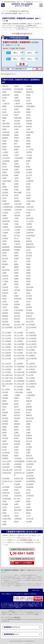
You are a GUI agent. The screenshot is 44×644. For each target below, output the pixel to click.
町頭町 (4, 447)
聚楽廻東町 (18, 247)
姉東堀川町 (6, 95)
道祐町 (4, 299)
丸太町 (16, 453)
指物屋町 (17, 201)
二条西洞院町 (31, 395)
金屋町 (28, 147)
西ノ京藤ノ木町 (7, 378)
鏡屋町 (16, 141)
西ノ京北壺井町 (31, 338)
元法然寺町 (18, 496)
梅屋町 (28, 112)
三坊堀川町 (18, 210)
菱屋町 (16, 421)
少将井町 (5, 238)
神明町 (4, 244)
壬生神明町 (30, 464)
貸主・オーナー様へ (18, 611)
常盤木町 (5, 293)
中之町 (28, 302)
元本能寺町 (30, 496)
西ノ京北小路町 (19, 338)
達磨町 (16, 279)
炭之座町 (29, 253)
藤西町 (4, 430)
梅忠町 (4, 112)
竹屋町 (28, 261)
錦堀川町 (29, 316)
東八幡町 (5, 421)
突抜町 (28, 281)
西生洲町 (29, 310)
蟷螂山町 (29, 290)
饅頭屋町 (5, 456)
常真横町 (17, 250)
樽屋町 (16, 273)
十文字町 (17, 244)
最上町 (28, 493)
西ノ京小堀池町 (31, 341)
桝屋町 (28, 444)
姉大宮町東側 (19, 89)
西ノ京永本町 (7, 364)
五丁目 (28, 192)
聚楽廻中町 (30, 244)
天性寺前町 (30, 287)
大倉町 (28, 129)
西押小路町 (30, 313)
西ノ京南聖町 (19, 364)
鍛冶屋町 (17, 147)
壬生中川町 (18, 470)
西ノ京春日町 (31, 333)
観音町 (28, 167)
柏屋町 (28, 144)
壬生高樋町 (18, 467)
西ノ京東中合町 (7, 375)
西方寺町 (5, 195)
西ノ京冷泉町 (19, 389)
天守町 (16, 287)
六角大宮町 (30, 519)
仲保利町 (17, 304)
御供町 (28, 138)
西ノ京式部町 (19, 347)
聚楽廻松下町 (31, 247)
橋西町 (4, 401)
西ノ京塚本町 (7, 353)
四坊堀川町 (6, 221)
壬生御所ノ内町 (31, 461)
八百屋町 (17, 501)
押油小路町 (30, 132)
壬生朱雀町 (18, 464)
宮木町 (16, 490)
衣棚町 (28, 190)
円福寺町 (29, 124)
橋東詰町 (29, 401)
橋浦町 (16, 398)
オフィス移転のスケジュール (15, 613)
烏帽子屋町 (6, 124)
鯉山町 (28, 187)
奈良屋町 (29, 307)
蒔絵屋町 (17, 444)
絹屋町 (16, 175)
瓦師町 (16, 164)
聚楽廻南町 (6, 250)
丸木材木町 (6, 453)
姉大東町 (29, 89)
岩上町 (4, 109)
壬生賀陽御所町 (19, 461)
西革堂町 (17, 319)
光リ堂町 (17, 410)
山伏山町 (17, 507)
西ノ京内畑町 (31, 325)
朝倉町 (16, 86)
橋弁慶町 (5, 404)
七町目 (4, 307)
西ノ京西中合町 (31, 367)
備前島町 (17, 424)
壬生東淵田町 (31, 481)
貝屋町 (4, 141)
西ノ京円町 (18, 327)
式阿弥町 (17, 215)
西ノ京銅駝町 (31, 356)
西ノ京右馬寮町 (7, 327)
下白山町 (29, 227)
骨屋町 (4, 441)
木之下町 (29, 175)
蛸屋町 (16, 264)
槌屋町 (16, 284)
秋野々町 (5, 86)
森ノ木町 (17, 499)
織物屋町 (5, 138)
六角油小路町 (7, 519)
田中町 (16, 270)
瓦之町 (4, 167)
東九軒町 (17, 415)
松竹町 (28, 238)
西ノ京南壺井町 (31, 384)
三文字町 (17, 213)
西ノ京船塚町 (19, 378)
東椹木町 (29, 415)
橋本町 (16, 404)
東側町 (4, 415)
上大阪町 (5, 152)
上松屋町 (29, 158)
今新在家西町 (19, 106)
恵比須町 (17, 121)
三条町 (28, 204)
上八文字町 (6, 158)
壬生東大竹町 (19, 478)
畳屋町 (28, 264)
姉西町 (4, 92)
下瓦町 (16, 224)
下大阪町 (5, 224)
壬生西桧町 (30, 473)
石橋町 (16, 98)
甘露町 (16, 170)
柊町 (4, 410)
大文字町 (5, 279)
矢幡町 (4, 510)
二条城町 (5, 395)
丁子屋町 (5, 281)
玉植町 (28, 270)
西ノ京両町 (6, 389)
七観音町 (5, 218)
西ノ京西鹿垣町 (19, 367)
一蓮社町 (17, 103)
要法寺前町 (18, 510)
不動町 (28, 430)
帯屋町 (28, 135)
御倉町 (16, 456)
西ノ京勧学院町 (31, 335)
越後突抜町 (18, 118)
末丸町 (28, 250)
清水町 (16, 221)
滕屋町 (28, 279)
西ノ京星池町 (7, 381)
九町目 (16, 178)
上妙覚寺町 (6, 161)
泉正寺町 (5, 258)
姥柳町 (28, 109)
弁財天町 (5, 438)
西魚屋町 (5, 313)
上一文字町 (30, 149)
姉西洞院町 (18, 92)
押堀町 (16, 135)
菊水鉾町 (29, 170)
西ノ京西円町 (31, 364)
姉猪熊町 (29, 86)
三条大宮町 (18, 204)
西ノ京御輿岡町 (19, 381)
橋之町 (16, 401)
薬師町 (28, 501)
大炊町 (16, 129)
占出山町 (5, 115)
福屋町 (4, 427)
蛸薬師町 (5, 264)
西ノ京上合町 (7, 335)
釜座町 (16, 149)
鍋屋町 (16, 307)
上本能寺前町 (19, 158)
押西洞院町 (6, 135)
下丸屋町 (12, 48)
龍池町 (28, 267)
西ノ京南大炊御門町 (7, 385)
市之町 (28, 101)
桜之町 (16, 198)
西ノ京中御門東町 (31, 360)
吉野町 (4, 513)
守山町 (28, 499)
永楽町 (28, 115)
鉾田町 (16, 438)
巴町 (16, 293)
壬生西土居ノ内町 (19, 474)
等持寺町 (17, 290)
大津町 (16, 132)
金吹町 (28, 178)
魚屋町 (16, 109)
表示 (37, 69)
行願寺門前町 (7, 181)
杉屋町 (4, 253)
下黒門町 (29, 224)
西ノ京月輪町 (19, 353)
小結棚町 (5, 190)
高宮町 (4, 261)
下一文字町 (30, 221)
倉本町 (28, 184)
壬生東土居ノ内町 (7, 482)
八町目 (28, 404)
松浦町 (16, 447)
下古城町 (17, 230)
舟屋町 (16, 433)
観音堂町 (5, 170)
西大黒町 (17, 322)
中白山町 (5, 304)
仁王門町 (5, 310)
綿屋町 (4, 524)
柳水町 (28, 513)
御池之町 (29, 126)
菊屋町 (4, 172)
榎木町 (28, 118)
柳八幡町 (5, 504)
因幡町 (4, 106)
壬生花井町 (30, 476)
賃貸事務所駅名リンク (11, 634)
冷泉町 (16, 516)
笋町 (17, 48)
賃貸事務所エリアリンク (12, 627)
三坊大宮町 (30, 207)
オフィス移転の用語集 (28, 613)
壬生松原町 (18, 487)
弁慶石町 (29, 435)
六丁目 (28, 516)
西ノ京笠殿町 (19, 333)
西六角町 (5, 392)
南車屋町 (5, 458)
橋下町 (28, 398)
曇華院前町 (18, 299)
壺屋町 (28, 284)
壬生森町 (5, 490)
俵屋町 (28, 273)
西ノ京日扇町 (7, 372)
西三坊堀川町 (31, 319)
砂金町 (4, 236)
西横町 (28, 389)
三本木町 (5, 213)
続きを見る (21, 28)
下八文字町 (6, 230)
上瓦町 (16, 152)
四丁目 (16, 513)
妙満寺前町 (6, 493)
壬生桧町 (17, 484)
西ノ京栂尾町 (7, 356)
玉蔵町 (4, 273)
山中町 (4, 507)
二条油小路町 (19, 392)
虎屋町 (4, 296)
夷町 (4, 121)
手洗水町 (22, 48)
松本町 (16, 450)
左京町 (4, 198)
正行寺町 (17, 236)
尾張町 (16, 138)
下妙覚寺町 (30, 233)
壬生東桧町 (18, 481)
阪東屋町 (29, 407)
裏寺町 (16, 115)
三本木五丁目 (31, 210)
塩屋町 (4, 215)
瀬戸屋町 (29, 256)
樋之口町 (29, 421)
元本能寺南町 (7, 499)
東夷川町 (17, 412)
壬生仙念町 (6, 467)
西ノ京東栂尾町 (31, 372)
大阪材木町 (6, 132)
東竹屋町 (5, 418)
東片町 (28, 412)
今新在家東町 (31, 106)
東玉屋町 (17, 418)
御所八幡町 (18, 192)
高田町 (28, 258)
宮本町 (28, 490)
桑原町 (16, 187)
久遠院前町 (30, 181)
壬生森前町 (30, 487)
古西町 (4, 435)
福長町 (28, 424)
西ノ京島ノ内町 (31, 347)
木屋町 (4, 178)
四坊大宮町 (30, 218)
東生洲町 (29, 410)
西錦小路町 (6, 325)
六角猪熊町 (18, 519)
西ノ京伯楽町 (7, 369)
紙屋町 (16, 161)
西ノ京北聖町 (31, 378)
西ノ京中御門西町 (19, 360)
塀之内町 (17, 435)
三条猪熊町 (6, 204)
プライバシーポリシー (29, 611)
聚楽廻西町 (6, 247)
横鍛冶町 (29, 510)
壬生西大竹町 (7, 473)
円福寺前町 (6, 126)
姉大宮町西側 (7, 89)
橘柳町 (16, 267)
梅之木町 (17, 112)
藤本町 (16, 430)
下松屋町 (5, 233)
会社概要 (10, 611)
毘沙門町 (5, 424)
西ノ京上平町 (19, 335)
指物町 (4, 201)
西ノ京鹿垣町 (7, 347)
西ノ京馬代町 (31, 369)
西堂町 (4, 256)
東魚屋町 (5, 412)
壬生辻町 (29, 467)
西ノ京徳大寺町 (19, 356)
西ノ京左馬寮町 (19, 344)
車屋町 (4, 187)
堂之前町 (29, 296)
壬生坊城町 (6, 487)
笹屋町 (28, 198)
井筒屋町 (29, 103)
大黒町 (16, 276)
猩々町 (16, 238)
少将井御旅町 (31, 236)
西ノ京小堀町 (7, 344)
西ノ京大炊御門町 (31, 328)
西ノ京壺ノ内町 (31, 353)
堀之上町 (29, 441)
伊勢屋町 (17, 101)
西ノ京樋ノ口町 (19, 375)
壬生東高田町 (31, 478)
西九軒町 (5, 319)
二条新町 (29, 392)
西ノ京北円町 (7, 338)
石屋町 (28, 98)
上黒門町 (29, 152)
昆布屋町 (5, 192)
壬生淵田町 (30, 484)
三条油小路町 (31, 201)
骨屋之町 (17, 441)
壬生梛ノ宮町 (31, 470)
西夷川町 (17, 313)
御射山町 (29, 456)
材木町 (28, 213)
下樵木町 (5, 227)
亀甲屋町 (5, 175)
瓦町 (28, 164)
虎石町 (28, 293)
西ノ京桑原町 (19, 341)
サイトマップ (38, 611)
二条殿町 (17, 395)
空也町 (16, 181)
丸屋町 (28, 453)
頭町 (16, 144)
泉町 (4, 101)
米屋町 (16, 190)
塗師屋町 (5, 398)
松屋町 (28, 450)
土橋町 (4, 284)
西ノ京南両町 (31, 387)
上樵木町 (5, 155)
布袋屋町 (29, 438)
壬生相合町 (18, 458)
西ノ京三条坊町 (31, 344)
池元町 (4, 98)
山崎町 (16, 504)
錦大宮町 (17, 316)
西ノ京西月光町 (7, 367)
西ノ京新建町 (31, 350)
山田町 (28, 504)
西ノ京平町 (30, 375)
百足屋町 (17, 493)
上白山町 (29, 155)
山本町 (28, 507)
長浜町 (28, 304)
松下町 (4, 450)
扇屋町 (4, 129)
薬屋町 (16, 184)
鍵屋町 (4, 144)
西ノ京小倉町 (7, 333)
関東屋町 (17, 167)
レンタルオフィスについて (19, 614)
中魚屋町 (29, 299)
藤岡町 (16, 427)
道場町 (16, 296)
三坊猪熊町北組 (7, 207)
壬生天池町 (30, 458)
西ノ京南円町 (31, 381)
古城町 (28, 433)
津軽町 (16, 281)
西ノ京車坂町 (7, 341)
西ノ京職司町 (19, 350)
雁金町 (4, 164)
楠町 (4, 184)
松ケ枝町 (29, 447)
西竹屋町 (5, 322)
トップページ (4, 611)
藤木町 (28, 427)
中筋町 (16, 302)
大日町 (28, 276)
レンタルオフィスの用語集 (32, 614)
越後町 (4, 118)
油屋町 (16, 95)
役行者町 (17, 124)
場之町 (16, 407)
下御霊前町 (18, 227)
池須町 (28, 95)
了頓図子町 (6, 516)
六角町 (4, 522)
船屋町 (4, 433)
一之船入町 (6, 103)
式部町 (28, 215)
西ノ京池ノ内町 (19, 325)
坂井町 (16, 195)
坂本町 (28, 195)
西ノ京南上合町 (19, 384)
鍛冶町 (4, 147)
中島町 (4, 302)
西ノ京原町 (18, 369)
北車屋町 (17, 172)
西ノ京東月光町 (19, 372)
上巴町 (16, 155)
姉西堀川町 (30, 92)
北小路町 (29, 172)
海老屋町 (29, 121)
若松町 (16, 522)
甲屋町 (4, 149)
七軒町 (16, 218)
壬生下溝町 (6, 464)
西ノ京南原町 (19, 387)
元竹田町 (5, 496)
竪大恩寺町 (6, 270)
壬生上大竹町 (7, 461)
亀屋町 (28, 161)
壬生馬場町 (6, 478)
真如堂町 (29, 241)
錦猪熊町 (5, 316)
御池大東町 (18, 126)
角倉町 (16, 253)
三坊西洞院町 (7, 210)
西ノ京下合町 (7, 350)
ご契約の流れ (4, 613)
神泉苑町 (17, 241)
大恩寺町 (5, 276)
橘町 (4, 267)
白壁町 (4, 241)
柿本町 (28, 141)
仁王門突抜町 (19, 310)
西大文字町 (30, 322)
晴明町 (16, 256)
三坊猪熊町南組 (19, 207)
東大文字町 (30, 418)
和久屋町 (29, 522)
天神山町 (5, 290)
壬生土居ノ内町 (7, 470)
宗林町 (16, 258)
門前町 (4, 501)
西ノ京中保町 (7, 358)
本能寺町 (5, 444)
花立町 (4, 407)
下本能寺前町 (31, 230)
